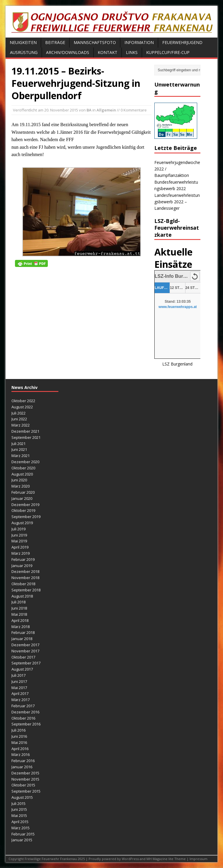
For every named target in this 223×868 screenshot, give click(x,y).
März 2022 (21, 425)
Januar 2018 (22, 639)
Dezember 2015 (25, 773)
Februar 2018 (23, 632)
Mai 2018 (19, 614)
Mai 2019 (19, 541)
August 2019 (22, 523)
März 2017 (21, 700)
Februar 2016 (23, 761)
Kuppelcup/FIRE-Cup (168, 52)
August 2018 (22, 596)
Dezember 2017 (25, 645)
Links (132, 52)
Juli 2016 (18, 730)
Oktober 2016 (23, 718)
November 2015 (25, 779)
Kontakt (108, 52)
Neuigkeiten (23, 42)
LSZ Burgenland (177, 364)
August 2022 (22, 407)
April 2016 (20, 749)
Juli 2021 (18, 444)
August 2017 (22, 669)
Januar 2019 (22, 566)
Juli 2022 (18, 413)
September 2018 (26, 590)
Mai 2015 (19, 815)
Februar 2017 (23, 706)
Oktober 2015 (23, 785)
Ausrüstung (24, 52)
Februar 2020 (23, 492)
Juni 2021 (19, 449)
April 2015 (20, 822)
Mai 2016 (19, 742)
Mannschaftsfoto (95, 42)
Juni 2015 (19, 809)
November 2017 (25, 651)
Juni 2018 (19, 608)
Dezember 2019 (25, 505)
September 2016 (26, 724)
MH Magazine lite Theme (167, 859)
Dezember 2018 (25, 571)
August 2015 (22, 797)
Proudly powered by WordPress (114, 859)
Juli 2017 (18, 675)
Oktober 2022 (23, 401)
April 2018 (20, 620)
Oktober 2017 (23, 657)
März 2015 (21, 828)
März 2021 (21, 456)
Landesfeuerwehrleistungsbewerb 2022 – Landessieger (177, 202)
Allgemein (106, 110)
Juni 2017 (19, 681)
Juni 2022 (19, 419)
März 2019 (21, 553)
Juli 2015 (18, 803)
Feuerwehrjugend (182, 42)
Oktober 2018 (23, 584)
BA (89, 110)
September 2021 (26, 437)
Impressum (198, 859)
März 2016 (21, 754)
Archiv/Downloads (68, 52)
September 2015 (26, 791)
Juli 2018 (18, 602)
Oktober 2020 (23, 468)
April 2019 (20, 547)
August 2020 (22, 474)
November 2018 (25, 578)
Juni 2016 (19, 736)
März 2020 (21, 486)
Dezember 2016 (25, 712)
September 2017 (26, 663)
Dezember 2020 (25, 462)
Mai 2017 (19, 688)
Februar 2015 (23, 834)
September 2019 (26, 517)
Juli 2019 (18, 529)
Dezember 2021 (25, 431)
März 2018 (21, 627)
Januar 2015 (22, 840)
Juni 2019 (19, 535)
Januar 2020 (22, 498)
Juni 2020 (19, 480)
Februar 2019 (23, 559)
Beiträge (55, 42)
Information (139, 42)
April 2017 (20, 693)
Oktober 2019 (23, 510)
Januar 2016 (22, 767)
